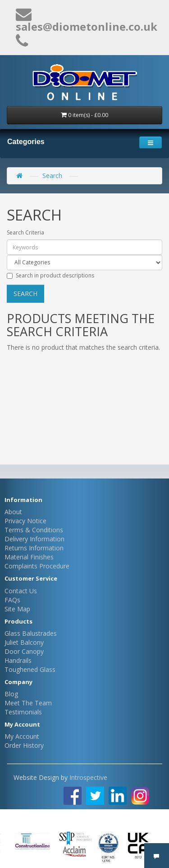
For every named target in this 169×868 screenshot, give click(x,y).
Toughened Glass (30, 669)
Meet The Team (28, 703)
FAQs (12, 600)
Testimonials (23, 712)
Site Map (17, 609)
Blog (11, 694)
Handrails (18, 660)
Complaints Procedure (37, 566)
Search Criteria (25, 232)
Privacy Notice (25, 521)
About (13, 512)
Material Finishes (29, 557)
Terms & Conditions (34, 530)
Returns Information (34, 548)
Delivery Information (34, 539)
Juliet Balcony (24, 642)
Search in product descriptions (50, 275)
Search (52, 176)
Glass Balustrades (31, 633)
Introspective (88, 777)
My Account (22, 736)
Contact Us (21, 591)
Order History (24, 745)
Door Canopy (24, 651)
